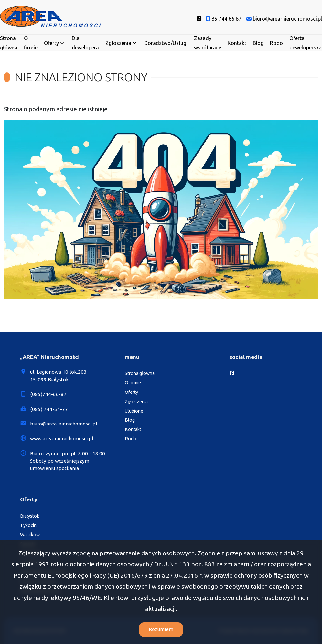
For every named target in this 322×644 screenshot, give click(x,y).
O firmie (31, 43)
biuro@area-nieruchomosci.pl (64, 424)
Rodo (276, 43)
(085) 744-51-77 (49, 409)
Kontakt (237, 43)
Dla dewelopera (85, 43)
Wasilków (30, 535)
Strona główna (9, 43)
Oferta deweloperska (306, 43)
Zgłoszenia (118, 43)
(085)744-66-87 (48, 394)
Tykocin (28, 525)
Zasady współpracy (208, 43)
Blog (258, 43)
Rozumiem (161, 629)
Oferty (51, 43)
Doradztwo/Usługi (166, 43)
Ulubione (134, 411)
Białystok (30, 516)
